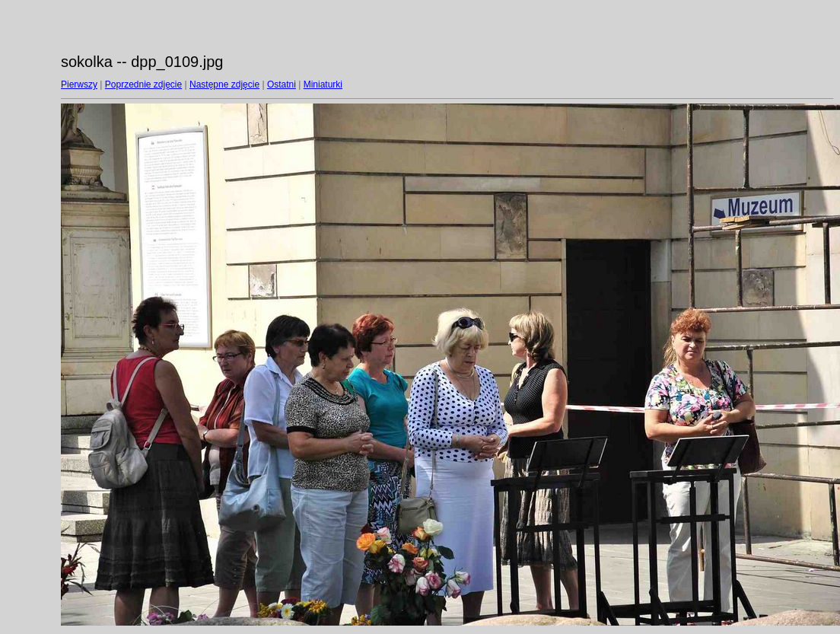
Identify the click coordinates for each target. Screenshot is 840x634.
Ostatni (282, 84)
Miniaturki (323, 84)
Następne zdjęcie (224, 84)
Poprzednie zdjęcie (143, 84)
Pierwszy (79, 84)
